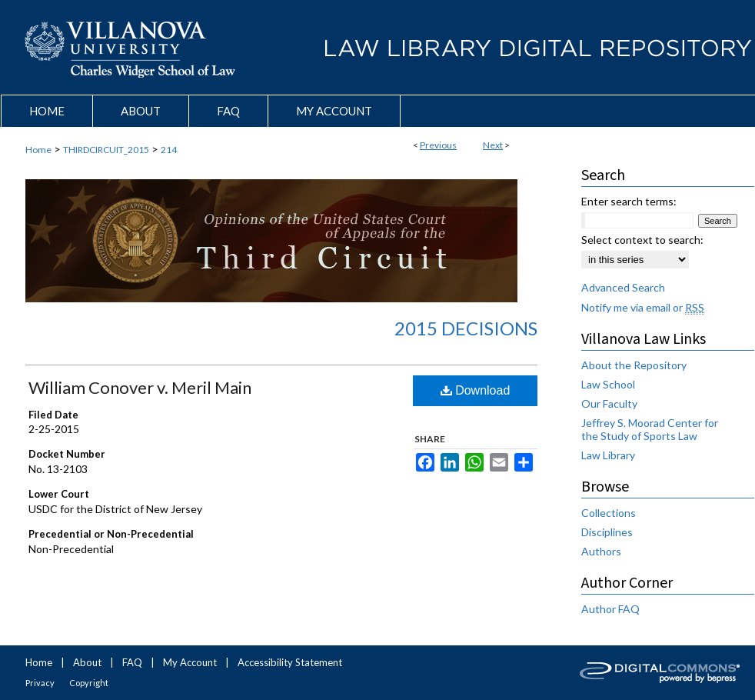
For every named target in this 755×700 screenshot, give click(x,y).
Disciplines (607, 532)
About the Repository (634, 365)
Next (493, 145)
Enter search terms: (629, 201)
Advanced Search (623, 287)
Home (38, 150)
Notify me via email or (643, 307)
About (87, 662)
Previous (438, 145)
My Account (190, 662)
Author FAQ (610, 609)
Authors (601, 551)
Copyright (89, 683)
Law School (608, 384)
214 (169, 150)
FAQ (132, 662)
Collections (609, 513)
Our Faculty (609, 403)
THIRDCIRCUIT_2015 (106, 150)
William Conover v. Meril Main (140, 387)
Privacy (40, 683)
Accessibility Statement (290, 662)
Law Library (608, 455)
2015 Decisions (466, 328)
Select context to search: (642, 240)
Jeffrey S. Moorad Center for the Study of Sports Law (650, 429)
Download (476, 390)
